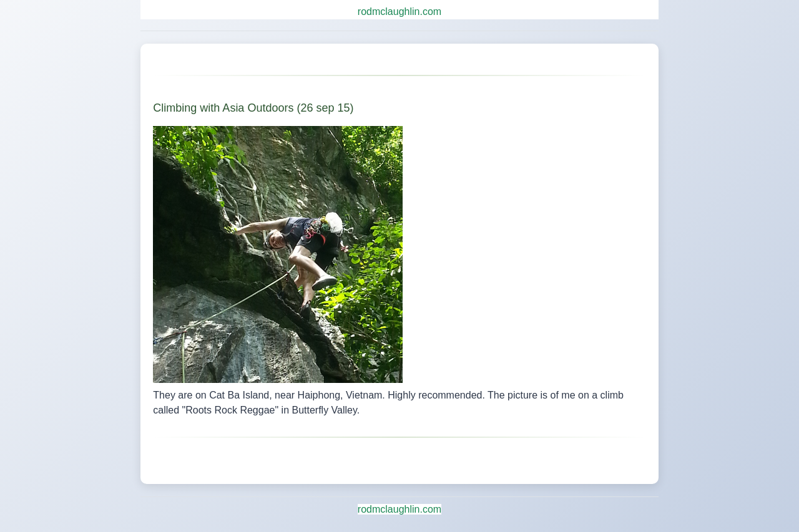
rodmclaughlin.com (399, 12)
